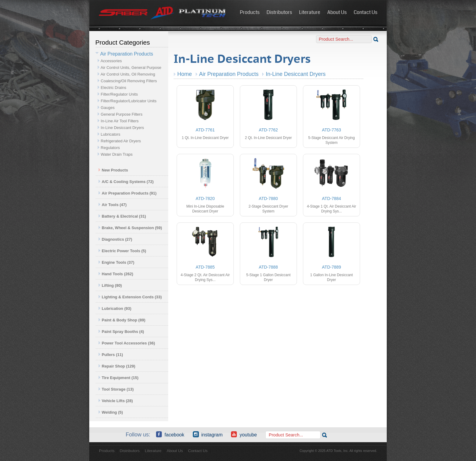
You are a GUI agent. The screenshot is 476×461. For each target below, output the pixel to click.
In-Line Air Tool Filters (120, 121)
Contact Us (365, 12)
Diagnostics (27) (115, 239)
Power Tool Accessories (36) (127, 343)
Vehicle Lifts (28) (116, 401)
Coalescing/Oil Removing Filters (129, 81)
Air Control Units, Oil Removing (128, 74)
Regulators (110, 148)
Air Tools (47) (112, 205)
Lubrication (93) (115, 308)
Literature (310, 12)
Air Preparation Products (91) (127, 193)
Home (185, 74)
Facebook (170, 434)
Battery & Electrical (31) (122, 216)
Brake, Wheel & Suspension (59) (130, 228)
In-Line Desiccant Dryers (122, 128)
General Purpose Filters (122, 114)
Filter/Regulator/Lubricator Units (129, 101)
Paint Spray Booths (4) (121, 332)
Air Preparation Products (229, 74)
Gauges (108, 108)
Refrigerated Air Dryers (121, 141)
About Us (337, 12)
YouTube (244, 434)
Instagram (208, 434)
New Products (113, 170)
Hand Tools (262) (116, 274)
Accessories (111, 61)
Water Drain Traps (117, 154)
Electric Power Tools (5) (122, 251)
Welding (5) (111, 412)
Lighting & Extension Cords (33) (130, 297)
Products (250, 12)
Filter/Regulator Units (119, 94)
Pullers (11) (111, 355)
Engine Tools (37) (116, 262)
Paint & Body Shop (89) (122, 320)
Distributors (279, 12)
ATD (162, 13)
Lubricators (110, 134)
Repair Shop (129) (117, 366)
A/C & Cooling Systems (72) (126, 182)
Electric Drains (114, 88)
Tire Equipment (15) (118, 378)
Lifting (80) (110, 285)
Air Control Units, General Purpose (131, 68)
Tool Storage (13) (116, 389)
